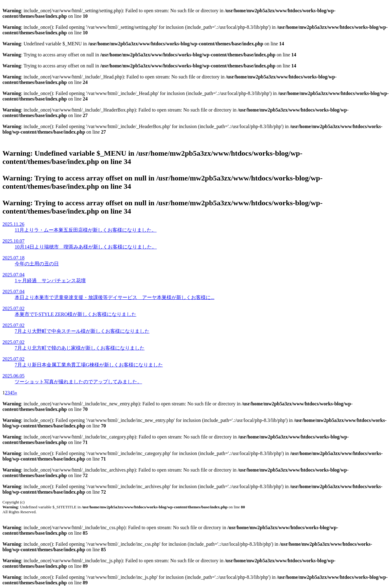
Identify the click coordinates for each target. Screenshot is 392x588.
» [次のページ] (16, 393)
